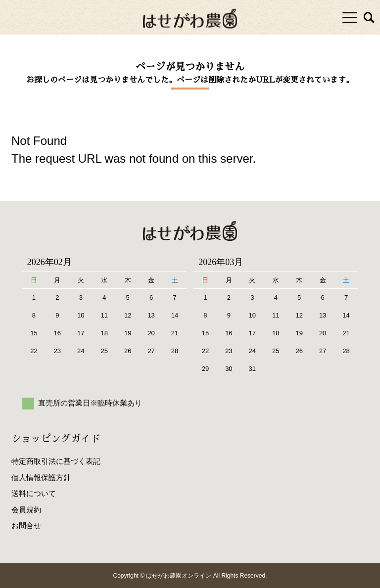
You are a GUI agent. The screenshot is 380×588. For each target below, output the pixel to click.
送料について (34, 493)
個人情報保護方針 (41, 477)
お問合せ (26, 525)
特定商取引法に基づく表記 (56, 461)
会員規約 (26, 510)
